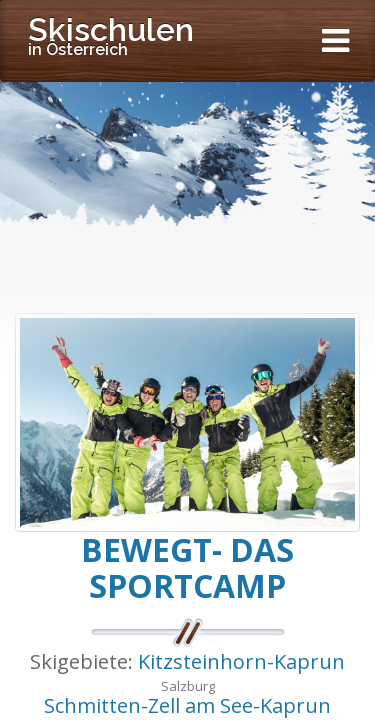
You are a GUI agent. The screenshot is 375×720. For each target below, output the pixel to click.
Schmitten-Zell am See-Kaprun (187, 705)
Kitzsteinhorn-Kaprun (241, 661)
